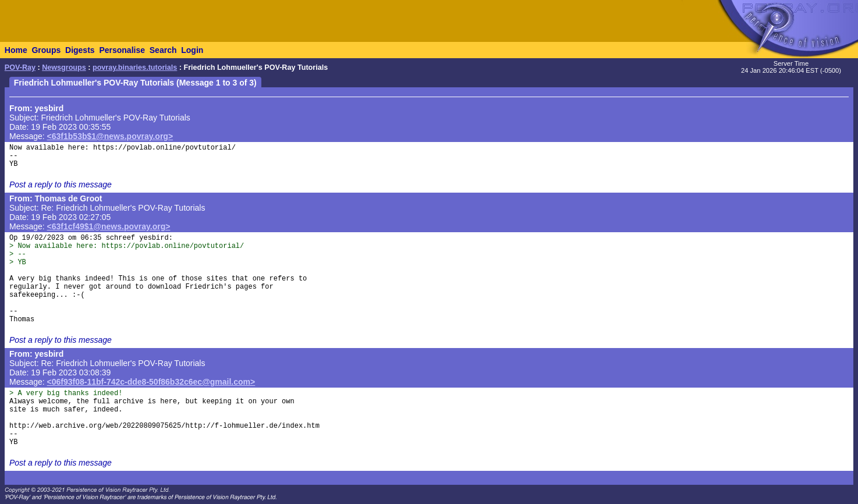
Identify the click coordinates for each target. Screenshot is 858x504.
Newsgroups (64, 68)
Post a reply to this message (61, 184)
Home (16, 50)
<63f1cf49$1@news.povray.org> (109, 226)
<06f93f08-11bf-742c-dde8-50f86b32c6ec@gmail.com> (151, 382)
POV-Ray (20, 68)
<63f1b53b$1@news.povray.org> (110, 136)
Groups (46, 50)
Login (192, 50)
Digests (80, 50)
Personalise (122, 50)
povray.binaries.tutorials (135, 68)
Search (163, 50)
